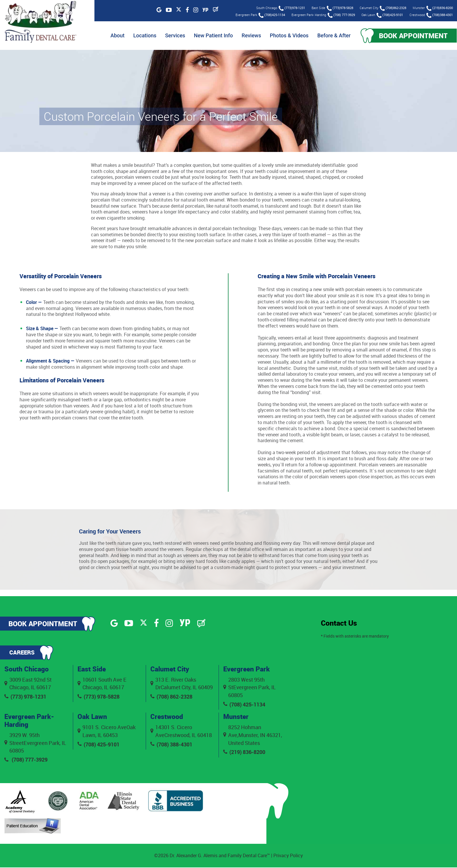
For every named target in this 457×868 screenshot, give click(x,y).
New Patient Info (211, 36)
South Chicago (27, 669)
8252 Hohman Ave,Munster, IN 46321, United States (253, 736)
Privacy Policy (288, 856)
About (115, 36)
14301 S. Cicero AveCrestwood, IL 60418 (181, 732)
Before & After (331, 36)
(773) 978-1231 (25, 697)
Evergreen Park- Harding (30, 721)
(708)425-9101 (390, 15)
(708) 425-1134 (244, 705)
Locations (142, 36)
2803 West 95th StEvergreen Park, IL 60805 (249, 688)
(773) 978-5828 (99, 697)
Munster (236, 717)
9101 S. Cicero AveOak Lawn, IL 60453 (107, 732)
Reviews (249, 36)
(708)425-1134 (271, 15)
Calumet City (171, 669)
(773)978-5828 (340, 8)
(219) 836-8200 (244, 753)
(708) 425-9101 (99, 745)
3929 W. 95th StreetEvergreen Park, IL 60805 (35, 743)
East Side (92, 669)
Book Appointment (412, 36)
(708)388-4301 (439, 15)
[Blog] (215, 9)
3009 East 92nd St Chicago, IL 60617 (28, 684)
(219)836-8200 (439, 8)
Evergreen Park (247, 669)
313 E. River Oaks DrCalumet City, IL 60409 (182, 684)
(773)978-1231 (292, 8)
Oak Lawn (93, 717)
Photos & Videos (287, 36)
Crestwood (167, 717)
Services (173, 36)
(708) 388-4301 (171, 745)
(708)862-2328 (393, 8)
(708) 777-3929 (341, 15)
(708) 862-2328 (171, 697)
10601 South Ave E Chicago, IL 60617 (102, 684)
